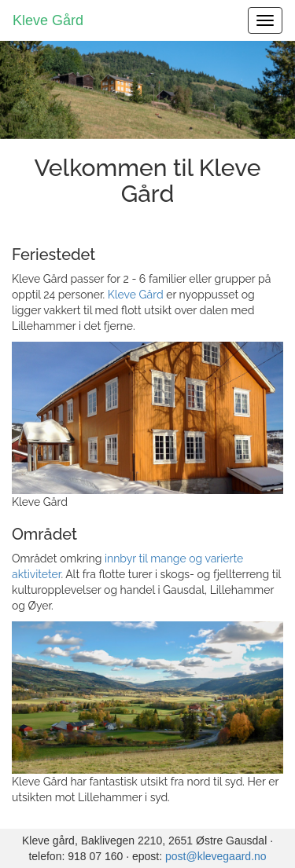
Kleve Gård (48, 20)
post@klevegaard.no (216, 856)
